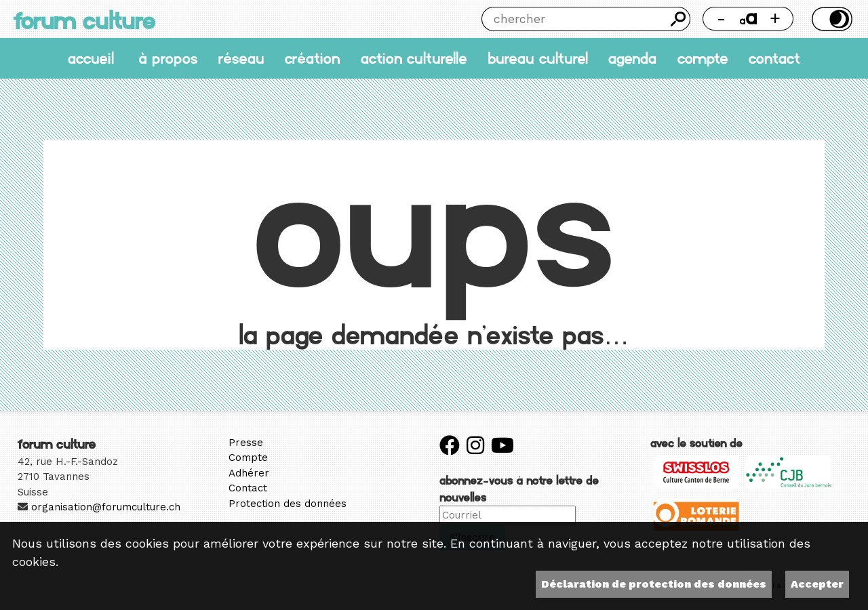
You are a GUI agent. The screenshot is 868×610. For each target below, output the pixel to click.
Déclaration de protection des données (654, 584)
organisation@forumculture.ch (106, 507)
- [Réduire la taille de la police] (721, 18)
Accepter (817, 584)
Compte (703, 58)
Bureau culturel (538, 58)
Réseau (241, 58)
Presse (246, 443)
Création (312, 58)
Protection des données (288, 504)
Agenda (632, 58)
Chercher (678, 19)
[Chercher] (574, 19)
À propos (168, 58)
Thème (830, 19)
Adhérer (249, 473)
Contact (774, 58)
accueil (91, 58)
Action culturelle (414, 58)
